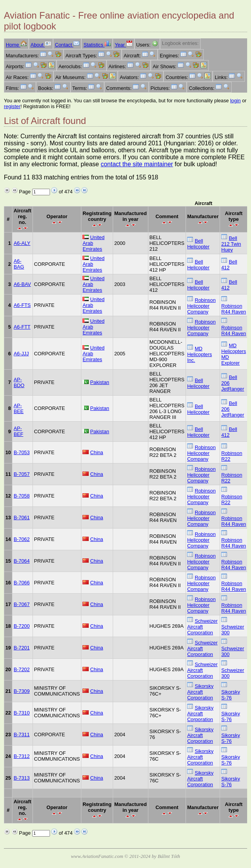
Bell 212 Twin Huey (231, 244)
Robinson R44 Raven (234, 309)
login (235, 101)
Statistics (97, 45)
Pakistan (100, 382)
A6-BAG (19, 264)
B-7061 (21, 518)
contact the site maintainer (137, 164)
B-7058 (21, 496)
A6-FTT (22, 327)
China (97, 452)
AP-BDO (19, 382)
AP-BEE (19, 408)
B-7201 (21, 648)
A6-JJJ (21, 354)
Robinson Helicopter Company (201, 306)
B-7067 (21, 604)
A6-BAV (22, 284)
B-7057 (21, 474)
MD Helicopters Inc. (199, 354)
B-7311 (21, 735)
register (12, 106)
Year (123, 45)
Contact (67, 45)
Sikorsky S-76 (230, 695)
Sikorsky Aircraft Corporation (200, 692)
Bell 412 (229, 265)
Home (16, 45)
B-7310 (21, 713)
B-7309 (21, 691)
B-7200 (21, 626)
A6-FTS (22, 305)
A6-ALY (22, 243)
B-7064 (21, 561)
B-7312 (21, 756)
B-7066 (21, 583)
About (41, 45)
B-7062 (21, 539)
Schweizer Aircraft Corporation (202, 627)
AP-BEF (18, 431)
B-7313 (21, 778)
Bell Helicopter (198, 244)
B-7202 (21, 669)
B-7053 (21, 452)
